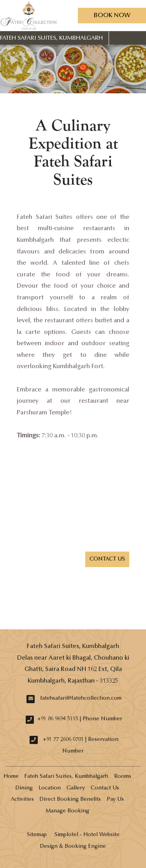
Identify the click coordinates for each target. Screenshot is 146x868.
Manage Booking (67, 811)
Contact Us (105, 788)
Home (11, 777)
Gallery (76, 788)
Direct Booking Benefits (70, 800)
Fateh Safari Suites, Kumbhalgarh (51, 38)
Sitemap (37, 835)
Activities (22, 800)
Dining (24, 788)
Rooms (123, 777)
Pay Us (115, 800)
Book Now (112, 16)
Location (50, 788)
